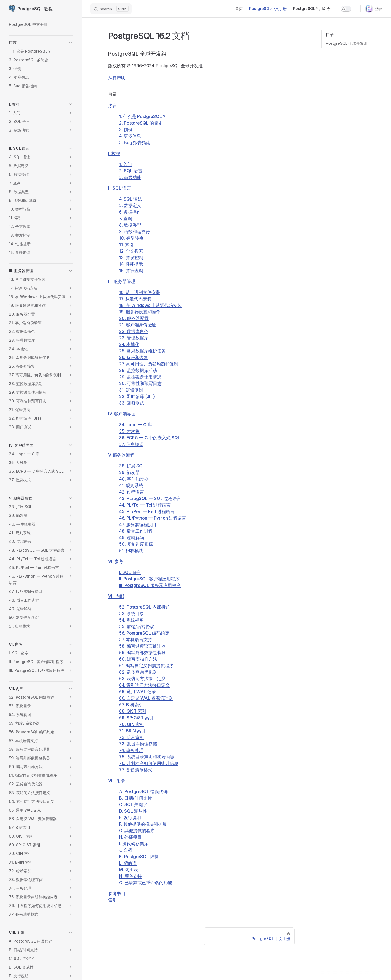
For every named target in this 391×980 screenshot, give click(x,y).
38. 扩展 (132, 466)
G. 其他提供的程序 (137, 831)
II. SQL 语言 (120, 188)
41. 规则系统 (131, 485)
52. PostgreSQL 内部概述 (144, 607)
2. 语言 (131, 171)
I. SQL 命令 (130, 572)
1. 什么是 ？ (143, 116)
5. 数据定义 (130, 205)
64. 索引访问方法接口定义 (144, 685)
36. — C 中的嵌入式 (150, 438)
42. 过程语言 (132, 492)
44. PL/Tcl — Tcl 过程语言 (145, 505)
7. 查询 (126, 218)
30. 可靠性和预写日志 (140, 383)
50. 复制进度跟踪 (136, 544)
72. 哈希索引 (132, 737)
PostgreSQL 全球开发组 (347, 43)
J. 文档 (126, 850)
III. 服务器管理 (122, 281)
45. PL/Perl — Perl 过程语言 (147, 511)
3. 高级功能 (130, 177)
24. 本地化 (129, 344)
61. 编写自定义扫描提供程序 (146, 666)
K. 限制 (139, 857)
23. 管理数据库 (134, 338)
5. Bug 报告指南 (135, 142)
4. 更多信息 (130, 136)
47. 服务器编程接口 (138, 524)
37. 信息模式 (131, 444)
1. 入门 (125, 164)
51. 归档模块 (131, 551)
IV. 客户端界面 (122, 414)
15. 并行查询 (131, 271)
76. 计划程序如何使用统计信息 (149, 763)
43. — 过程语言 (150, 498)
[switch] (346, 9)
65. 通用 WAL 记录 (137, 692)
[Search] (111, 9)
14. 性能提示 (131, 264)
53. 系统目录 (132, 613)
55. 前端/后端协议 (137, 626)
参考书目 (117, 893)
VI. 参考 (116, 561)
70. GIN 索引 (132, 724)
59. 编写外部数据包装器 (142, 653)
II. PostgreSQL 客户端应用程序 (149, 579)
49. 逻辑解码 (132, 537)
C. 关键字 (133, 804)
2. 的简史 (141, 123)
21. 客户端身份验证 (138, 325)
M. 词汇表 (129, 870)
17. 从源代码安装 (135, 299)
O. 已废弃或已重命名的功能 (146, 883)
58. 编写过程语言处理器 (142, 646)
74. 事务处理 (131, 750)
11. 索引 (126, 244)
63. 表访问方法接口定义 (142, 679)
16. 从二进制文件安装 (140, 292)
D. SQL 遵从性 (133, 811)
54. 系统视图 (131, 620)
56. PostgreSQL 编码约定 (144, 633)
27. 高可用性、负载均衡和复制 (149, 364)
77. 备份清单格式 (136, 770)
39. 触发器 (129, 472)
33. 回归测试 (132, 403)
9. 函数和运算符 (134, 231)
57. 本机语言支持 (136, 639)
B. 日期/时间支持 (135, 798)
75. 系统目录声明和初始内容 (147, 757)
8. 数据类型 (130, 225)
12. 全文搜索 (131, 251)
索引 (113, 900)
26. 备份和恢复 (134, 357)
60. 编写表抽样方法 (138, 659)
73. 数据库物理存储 (138, 744)
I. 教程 (114, 153)
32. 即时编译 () (137, 396)
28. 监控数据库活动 (138, 370)
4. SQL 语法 (131, 199)
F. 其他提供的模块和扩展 (143, 824)
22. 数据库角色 (134, 331)
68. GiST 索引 (133, 711)
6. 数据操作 (130, 212)
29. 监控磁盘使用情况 (140, 377)
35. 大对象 (129, 431)
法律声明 (117, 78)
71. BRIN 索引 (132, 731)
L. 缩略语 (128, 863)
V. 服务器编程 (121, 455)
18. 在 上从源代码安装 (150, 305)
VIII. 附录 (117, 781)
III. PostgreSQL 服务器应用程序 (150, 585)
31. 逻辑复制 (131, 390)
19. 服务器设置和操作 (140, 312)
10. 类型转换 (131, 238)
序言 (113, 106)
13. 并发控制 (131, 257)
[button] (70, 43)
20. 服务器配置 (134, 318)
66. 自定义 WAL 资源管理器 (146, 698)
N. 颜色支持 (130, 876)
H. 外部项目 (130, 837)
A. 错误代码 (143, 791)
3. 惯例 (126, 129)
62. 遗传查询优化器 (138, 672)
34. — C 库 (135, 425)
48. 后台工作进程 (136, 531)
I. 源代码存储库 (134, 844)
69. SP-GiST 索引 (136, 718)
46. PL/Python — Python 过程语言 (153, 518)
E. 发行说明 (130, 817)
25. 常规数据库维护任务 (142, 351)
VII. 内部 (116, 596)
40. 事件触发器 (134, 479)
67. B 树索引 (131, 705)
